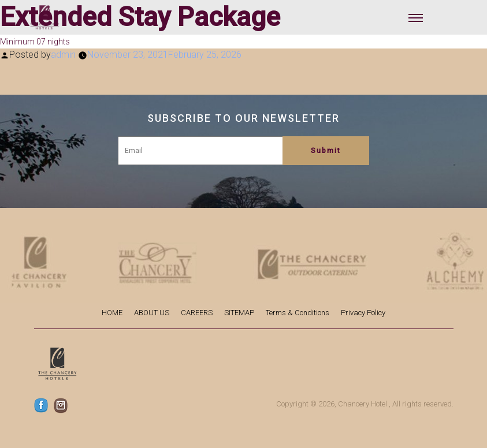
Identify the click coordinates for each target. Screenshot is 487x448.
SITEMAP (239, 313)
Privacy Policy (363, 313)
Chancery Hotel (363, 404)
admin (63, 55)
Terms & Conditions (298, 313)
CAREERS (197, 313)
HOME (112, 313)
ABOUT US (152, 313)
